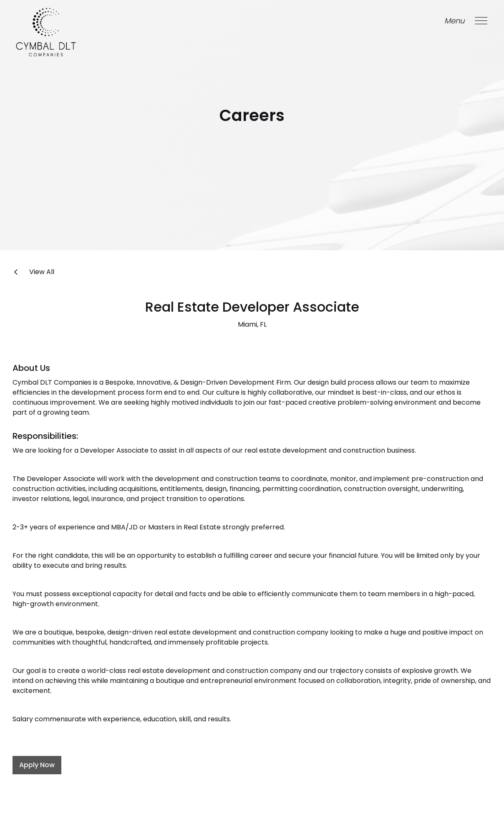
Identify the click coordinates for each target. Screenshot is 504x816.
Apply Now (37, 765)
